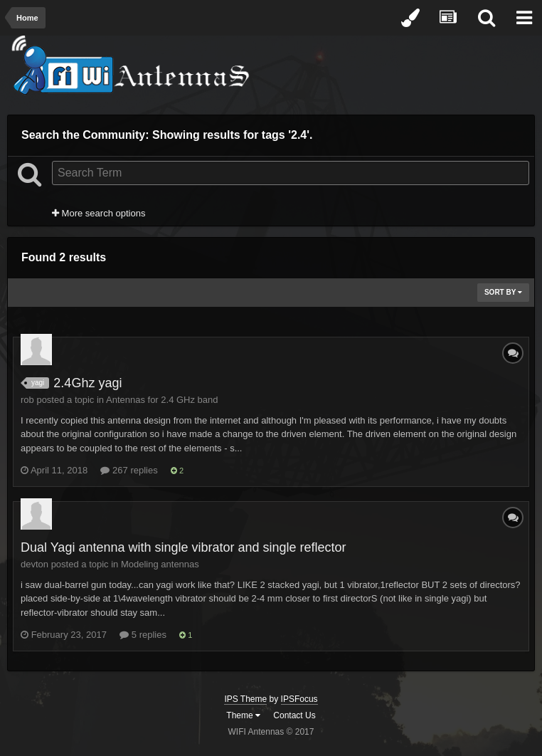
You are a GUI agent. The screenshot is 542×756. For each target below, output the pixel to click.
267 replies (129, 470)
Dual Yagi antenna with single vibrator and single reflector (184, 547)
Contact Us (294, 715)
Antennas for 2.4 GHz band (162, 400)
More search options (99, 213)
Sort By (503, 292)
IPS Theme (245, 699)
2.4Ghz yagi (87, 383)
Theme (243, 715)
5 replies (143, 635)
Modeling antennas (160, 564)
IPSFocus (299, 699)
